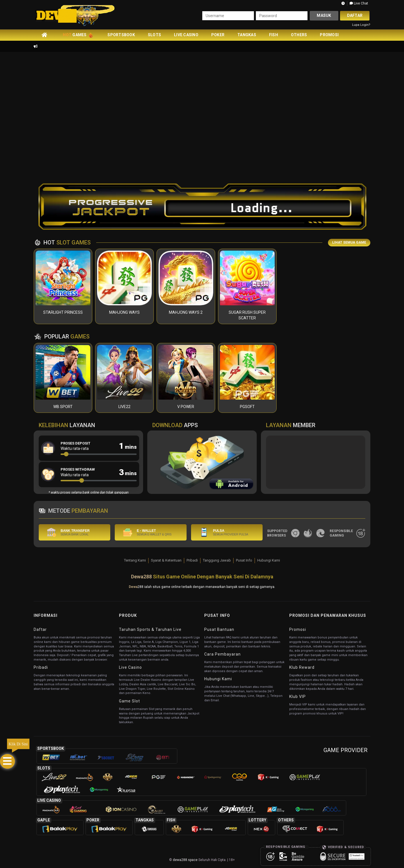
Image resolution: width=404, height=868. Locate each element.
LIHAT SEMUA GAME (349, 242)
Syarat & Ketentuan (166, 560)
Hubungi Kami (269, 560)
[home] (44, 35)
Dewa (133, 587)
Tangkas (247, 35)
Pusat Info (244, 560)
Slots (154, 35)
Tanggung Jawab (217, 560)
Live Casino (186, 35)
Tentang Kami (135, 560)
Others (299, 35)
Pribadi (192, 560)
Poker (218, 35)
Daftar (355, 15)
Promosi (329, 35)
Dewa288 (141, 577)
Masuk (324, 15)
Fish (274, 35)
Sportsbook (121, 35)
